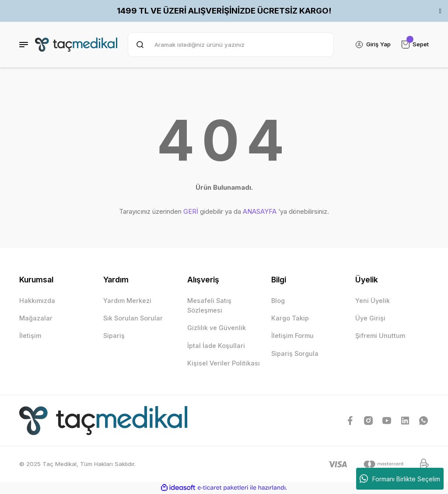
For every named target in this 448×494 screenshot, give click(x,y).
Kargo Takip (290, 318)
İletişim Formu (292, 336)
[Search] (231, 45)
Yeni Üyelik (373, 301)
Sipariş (114, 336)
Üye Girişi (370, 318)
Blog (278, 301)
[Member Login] (373, 45)
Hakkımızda (37, 301)
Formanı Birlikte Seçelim (400, 479)
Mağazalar (36, 318)
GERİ (191, 211)
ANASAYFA (260, 211)
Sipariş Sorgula (295, 353)
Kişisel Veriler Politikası (224, 363)
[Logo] (76, 45)
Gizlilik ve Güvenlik (217, 328)
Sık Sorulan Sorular (133, 318)
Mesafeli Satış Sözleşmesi (209, 305)
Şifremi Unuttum (380, 336)
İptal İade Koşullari (216, 346)
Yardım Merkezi (127, 301)
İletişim (30, 336)
